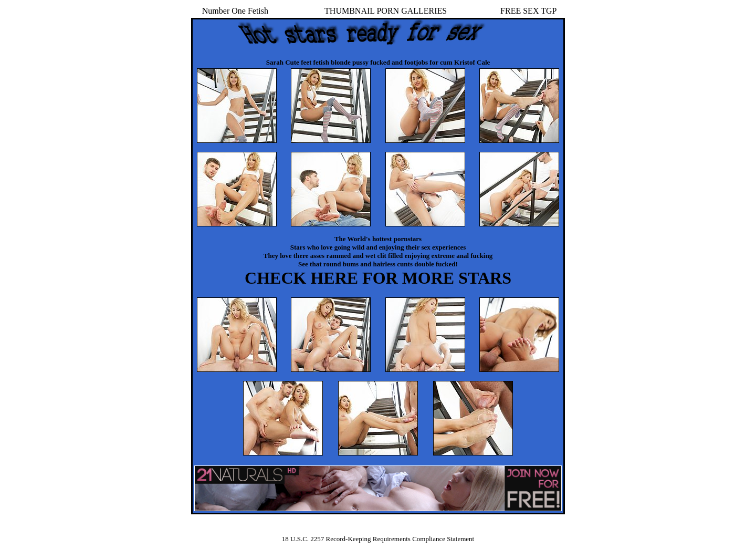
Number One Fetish (235, 11)
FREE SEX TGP (528, 11)
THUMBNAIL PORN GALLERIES (386, 11)
